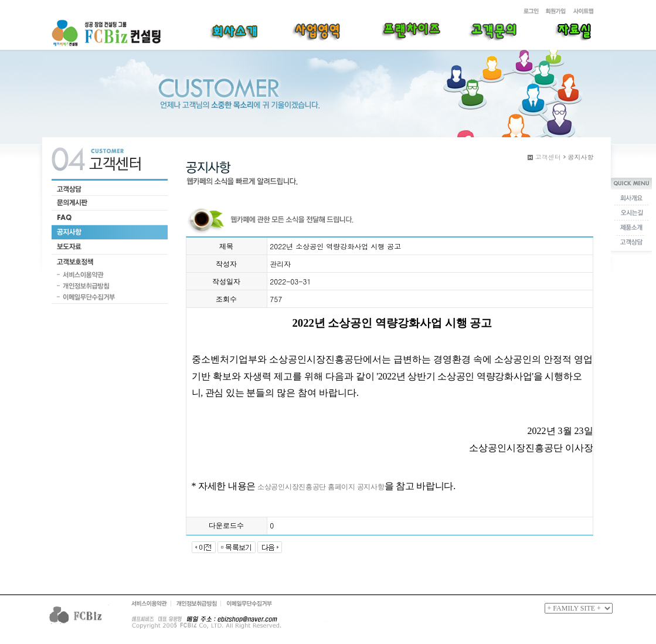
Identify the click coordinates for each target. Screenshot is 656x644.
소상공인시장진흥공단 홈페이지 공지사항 (320, 487)
